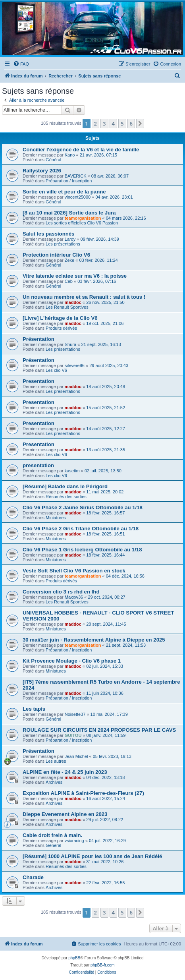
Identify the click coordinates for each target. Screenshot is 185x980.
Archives (54, 782)
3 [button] (104, 124)
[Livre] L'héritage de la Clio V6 (60, 318)
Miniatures (56, 518)
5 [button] (122, 124)
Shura (70, 344)
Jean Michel (76, 756)
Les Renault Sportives (67, 307)
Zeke (69, 260)
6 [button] (131, 124)
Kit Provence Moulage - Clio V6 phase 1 (72, 661)
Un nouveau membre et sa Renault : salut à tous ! (84, 297)
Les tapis (34, 709)
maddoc (73, 302)
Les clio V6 (56, 370)
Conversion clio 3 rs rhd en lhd (61, 592)
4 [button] (113, 124)
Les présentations (63, 244)
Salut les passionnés (48, 234)
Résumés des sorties (66, 497)
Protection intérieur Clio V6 (56, 255)
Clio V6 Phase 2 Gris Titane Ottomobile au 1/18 (81, 529)
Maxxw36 (74, 597)
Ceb (69, 281)
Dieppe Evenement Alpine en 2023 (65, 814)
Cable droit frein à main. (52, 835)
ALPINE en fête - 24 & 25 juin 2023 (65, 772)
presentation (38, 465)
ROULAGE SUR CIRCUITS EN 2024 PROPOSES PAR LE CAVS (99, 730)
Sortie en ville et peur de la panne (64, 192)
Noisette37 (75, 714)
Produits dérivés (61, 328)
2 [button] (95, 124)
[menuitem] (21, 64)
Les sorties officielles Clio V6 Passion (82, 223)
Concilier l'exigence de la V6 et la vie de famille (81, 150)
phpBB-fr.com (103, 965)
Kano (70, 155)
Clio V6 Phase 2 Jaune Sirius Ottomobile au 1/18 (83, 507)
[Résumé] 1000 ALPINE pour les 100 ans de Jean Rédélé (92, 856)
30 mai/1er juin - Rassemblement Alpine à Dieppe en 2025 (94, 640)
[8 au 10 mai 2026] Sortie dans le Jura (69, 213)
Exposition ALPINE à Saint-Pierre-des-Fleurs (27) (83, 793)
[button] (140, 124)
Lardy (70, 239)
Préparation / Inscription (69, 181)
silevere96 (75, 365)
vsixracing (74, 841)
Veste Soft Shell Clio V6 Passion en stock (74, 571)
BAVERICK (76, 176)
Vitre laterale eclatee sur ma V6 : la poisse (75, 276)
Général (53, 160)
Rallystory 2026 (42, 171)
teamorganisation (83, 218)
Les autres (56, 761)
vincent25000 (78, 197)
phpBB (74, 958)
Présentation (39, 339)
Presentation (39, 381)
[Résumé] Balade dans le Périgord (65, 486)
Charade (33, 877)
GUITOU (73, 735)
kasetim (72, 471)
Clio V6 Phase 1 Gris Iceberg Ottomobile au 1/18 (82, 550)
